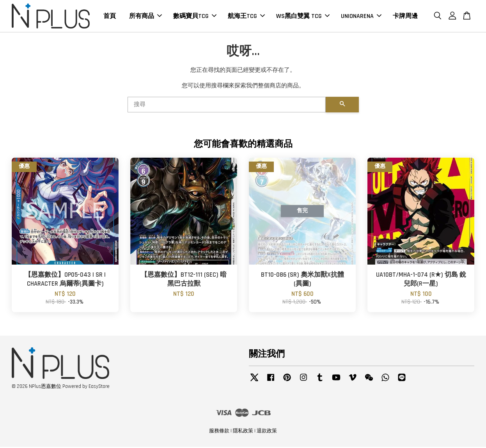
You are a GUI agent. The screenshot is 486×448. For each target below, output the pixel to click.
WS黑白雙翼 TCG (303, 17)
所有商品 (145, 17)
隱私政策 (243, 432)
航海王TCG (246, 17)
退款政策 (267, 432)
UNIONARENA (361, 17)
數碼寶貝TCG (195, 17)
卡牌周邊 (405, 17)
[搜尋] (227, 105)
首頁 (110, 17)
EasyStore (99, 387)
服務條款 (219, 432)
